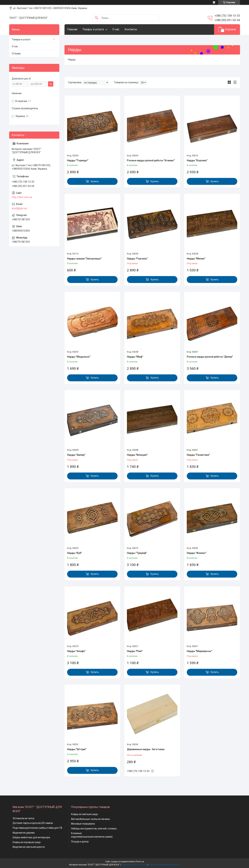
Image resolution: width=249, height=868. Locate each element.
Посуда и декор (80, 842)
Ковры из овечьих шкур (84, 814)
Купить (95, 181)
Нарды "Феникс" (197, 553)
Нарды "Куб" (74, 553)
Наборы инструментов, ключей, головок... (95, 829)
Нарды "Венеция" (137, 455)
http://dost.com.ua (22, 197)
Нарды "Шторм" (77, 749)
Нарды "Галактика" (198, 455)
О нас (116, 29)
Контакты (131, 29)
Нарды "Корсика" (197, 160)
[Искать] (96, 18)
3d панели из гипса (23, 818)
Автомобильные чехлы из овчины (90, 819)
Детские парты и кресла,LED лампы (33, 823)
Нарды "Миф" (135, 357)
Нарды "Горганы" (137, 259)
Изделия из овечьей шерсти (29, 847)
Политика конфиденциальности (164, 865)
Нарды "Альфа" (76, 651)
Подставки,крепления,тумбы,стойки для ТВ (37, 828)
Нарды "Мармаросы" (199, 651)
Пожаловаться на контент (134, 865)
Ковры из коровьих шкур (27, 842)
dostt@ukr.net (19, 208)
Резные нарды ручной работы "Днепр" (210, 357)
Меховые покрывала (83, 824)
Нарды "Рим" (135, 651)
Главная (72, 29)
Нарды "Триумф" (137, 553)
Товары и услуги (93, 29)
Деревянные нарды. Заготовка (146, 749)
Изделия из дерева (24, 833)
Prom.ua (140, 862)
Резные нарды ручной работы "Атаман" (151, 160)
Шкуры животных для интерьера (31, 837)
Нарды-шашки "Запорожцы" (84, 259)
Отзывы (16, 53)
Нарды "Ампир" (76, 455)
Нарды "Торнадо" (78, 160)
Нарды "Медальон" (79, 357)
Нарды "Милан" (196, 259)
